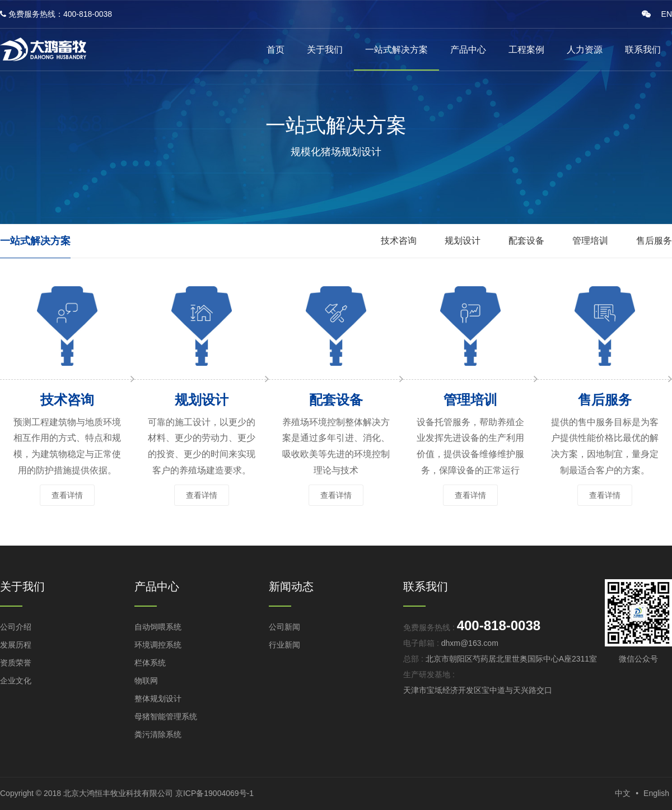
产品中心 (468, 50)
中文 (623, 793)
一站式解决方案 (396, 50)
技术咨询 (399, 241)
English (656, 793)
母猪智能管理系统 (166, 716)
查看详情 (67, 495)
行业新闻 (284, 645)
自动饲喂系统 (158, 627)
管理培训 (590, 241)
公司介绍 (16, 627)
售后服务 (654, 241)
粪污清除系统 (158, 734)
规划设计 (463, 241)
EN (667, 14)
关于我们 (325, 50)
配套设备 (526, 241)
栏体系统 (150, 663)
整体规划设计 (158, 699)
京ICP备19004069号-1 (214, 793)
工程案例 (526, 50)
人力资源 (585, 50)
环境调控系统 (158, 645)
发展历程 (16, 645)
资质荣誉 (16, 663)
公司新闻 (284, 627)
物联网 (146, 681)
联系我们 (643, 50)
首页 (276, 50)
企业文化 (16, 681)
